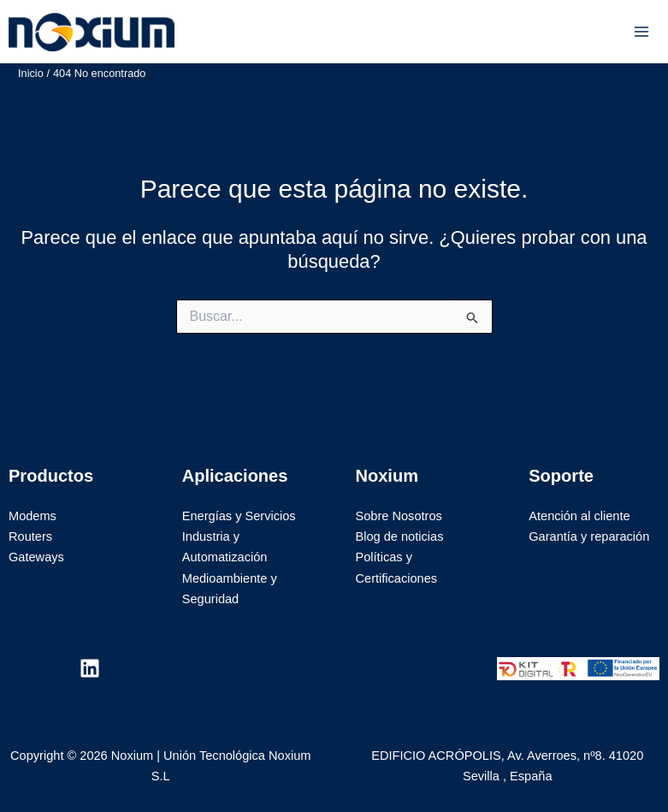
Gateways (36, 557)
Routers (30, 536)
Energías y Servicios (239, 516)
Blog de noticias (400, 536)
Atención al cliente (579, 516)
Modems (33, 516)
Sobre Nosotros (399, 516)
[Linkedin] (90, 668)
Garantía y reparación (589, 536)
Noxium (225, 32)
